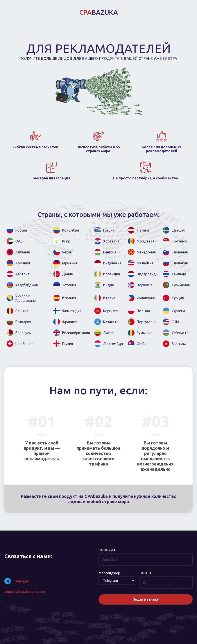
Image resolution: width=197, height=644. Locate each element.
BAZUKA (99, 12)
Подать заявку (146, 599)
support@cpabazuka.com (25, 591)
